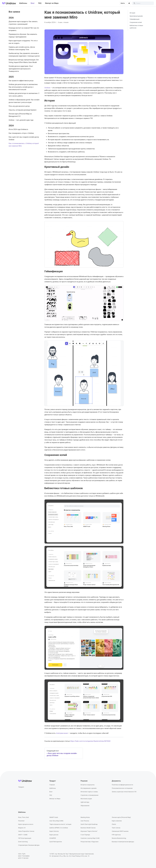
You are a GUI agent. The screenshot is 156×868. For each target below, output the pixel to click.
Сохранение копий (136, 22)
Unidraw (47, 88)
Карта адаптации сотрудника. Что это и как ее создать (23, 42)
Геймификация (135, 19)
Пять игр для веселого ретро (19, 106)
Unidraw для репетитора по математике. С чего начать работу (24, 95)
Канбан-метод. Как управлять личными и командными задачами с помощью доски (24, 55)
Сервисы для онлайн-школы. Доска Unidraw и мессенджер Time (22, 48)
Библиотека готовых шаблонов (136, 27)
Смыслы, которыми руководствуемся (22, 110)
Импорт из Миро (52, 3)
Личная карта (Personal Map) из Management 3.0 (20, 115)
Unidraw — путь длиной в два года (21, 120)
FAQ (40, 3)
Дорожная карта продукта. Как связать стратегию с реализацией (23, 23)
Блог (33, 3)
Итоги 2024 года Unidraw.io (18, 129)
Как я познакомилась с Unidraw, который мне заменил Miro (24, 145)
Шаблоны (23, 3)
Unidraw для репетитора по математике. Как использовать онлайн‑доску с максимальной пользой (23, 87)
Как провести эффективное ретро (21, 81)
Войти (123, 3)
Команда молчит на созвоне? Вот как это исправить (24, 29)
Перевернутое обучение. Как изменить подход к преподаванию (23, 36)
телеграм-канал (62, 733)
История (132, 13)
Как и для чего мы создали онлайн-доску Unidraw (24, 138)
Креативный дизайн (136, 16)
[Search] (143, 3)
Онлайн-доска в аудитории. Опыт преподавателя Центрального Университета (21, 69)
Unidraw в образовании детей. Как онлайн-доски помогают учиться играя (24, 101)
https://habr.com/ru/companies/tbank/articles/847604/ (91, 741)
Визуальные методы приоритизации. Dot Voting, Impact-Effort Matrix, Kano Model (24, 61)
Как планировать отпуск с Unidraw (21, 133)
